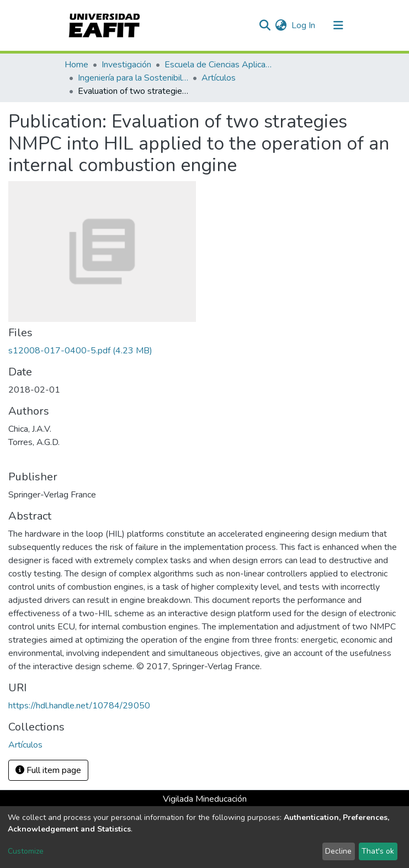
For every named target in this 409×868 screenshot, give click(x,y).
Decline (338, 851)
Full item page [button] (48, 770)
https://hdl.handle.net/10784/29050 (79, 706)
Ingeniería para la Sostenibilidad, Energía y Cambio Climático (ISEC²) (133, 78)
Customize (26, 851)
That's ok (378, 851)
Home (76, 65)
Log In (304, 25)
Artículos (219, 78)
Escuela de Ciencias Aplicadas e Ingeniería (220, 65)
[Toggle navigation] (338, 25)
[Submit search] (265, 25)
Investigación (126, 65)
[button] (281, 25)
